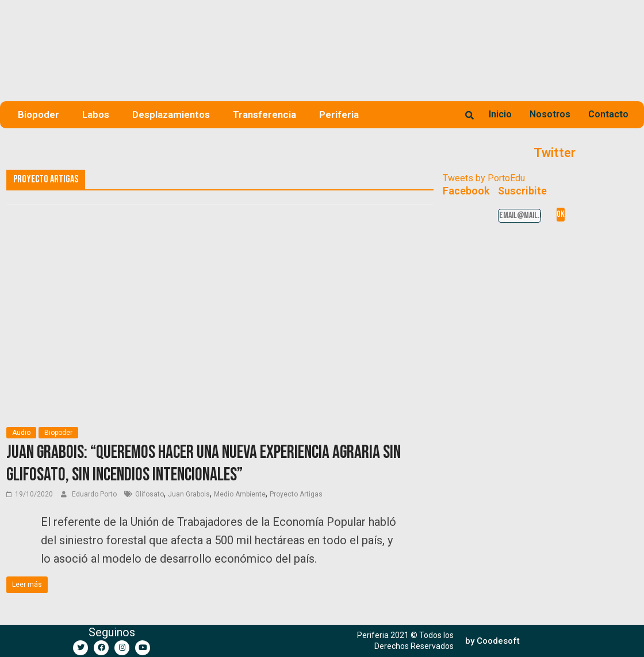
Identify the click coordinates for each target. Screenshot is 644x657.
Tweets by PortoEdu (484, 178)
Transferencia (264, 114)
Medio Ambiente (240, 494)
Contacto (608, 114)
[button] (492, 641)
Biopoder (39, 114)
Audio (21, 433)
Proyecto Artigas (296, 494)
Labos (96, 114)
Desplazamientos (171, 114)
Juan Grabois (189, 494)
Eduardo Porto (95, 494)
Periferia (339, 114)
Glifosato (149, 494)
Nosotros (550, 114)
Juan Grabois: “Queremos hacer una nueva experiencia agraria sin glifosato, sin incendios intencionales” (204, 463)
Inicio (500, 114)
